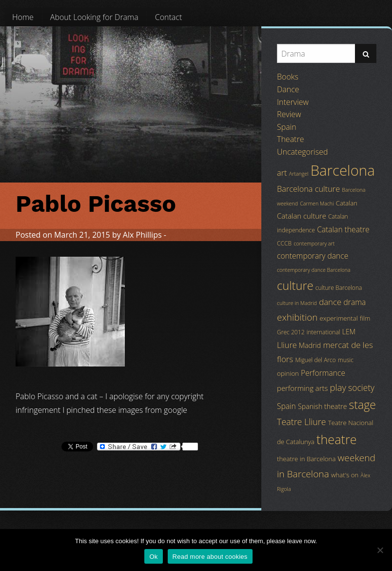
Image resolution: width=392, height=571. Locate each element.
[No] (380, 550)
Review (289, 114)
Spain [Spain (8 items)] (286, 406)
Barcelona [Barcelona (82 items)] (343, 170)
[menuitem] (23, 17)
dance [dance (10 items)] (330, 302)
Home (23, 17)
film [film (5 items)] (365, 318)
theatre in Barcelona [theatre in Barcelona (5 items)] (306, 459)
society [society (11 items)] (361, 387)
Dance (288, 89)
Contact (169, 17)
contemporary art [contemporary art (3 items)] (314, 244)
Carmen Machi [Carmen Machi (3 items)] (317, 204)
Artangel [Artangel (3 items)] (299, 174)
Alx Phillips (142, 235)
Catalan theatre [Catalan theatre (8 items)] (343, 229)
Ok (153, 557)
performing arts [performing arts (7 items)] (302, 388)
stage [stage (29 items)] (363, 405)
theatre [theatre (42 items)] (337, 439)
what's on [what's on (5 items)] (345, 475)
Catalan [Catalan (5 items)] (347, 203)
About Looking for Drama (94, 17)
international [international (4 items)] (323, 332)
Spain (287, 127)
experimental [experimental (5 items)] (339, 318)
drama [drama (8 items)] (355, 302)
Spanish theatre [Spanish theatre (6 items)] (322, 406)
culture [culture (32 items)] (295, 285)
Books (288, 77)
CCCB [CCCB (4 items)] (284, 243)
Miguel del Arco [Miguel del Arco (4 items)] (315, 360)
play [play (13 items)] (338, 387)
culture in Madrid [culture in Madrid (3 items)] (297, 303)
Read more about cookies (210, 557)
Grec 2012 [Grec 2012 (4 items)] (291, 332)
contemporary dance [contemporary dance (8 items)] (313, 256)
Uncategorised (302, 152)
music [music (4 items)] (346, 360)
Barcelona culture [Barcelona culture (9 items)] (308, 189)
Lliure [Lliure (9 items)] (287, 345)
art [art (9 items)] (282, 173)
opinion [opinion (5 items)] (288, 373)
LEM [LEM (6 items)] (349, 332)
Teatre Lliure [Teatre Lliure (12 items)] (302, 422)
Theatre (290, 139)
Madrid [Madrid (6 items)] (310, 345)
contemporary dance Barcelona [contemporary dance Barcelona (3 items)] (314, 270)
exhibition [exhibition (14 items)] (297, 317)
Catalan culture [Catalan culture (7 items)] (302, 216)
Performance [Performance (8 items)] (323, 373)
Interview (293, 102)
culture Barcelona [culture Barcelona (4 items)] (339, 288)
